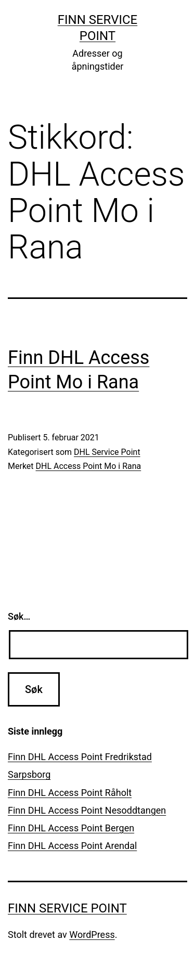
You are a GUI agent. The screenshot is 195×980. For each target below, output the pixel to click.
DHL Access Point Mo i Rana (89, 466)
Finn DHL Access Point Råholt (70, 793)
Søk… (19, 616)
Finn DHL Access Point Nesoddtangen (87, 810)
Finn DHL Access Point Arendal (72, 846)
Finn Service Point (67, 908)
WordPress (92, 935)
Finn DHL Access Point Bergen (71, 828)
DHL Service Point (107, 452)
